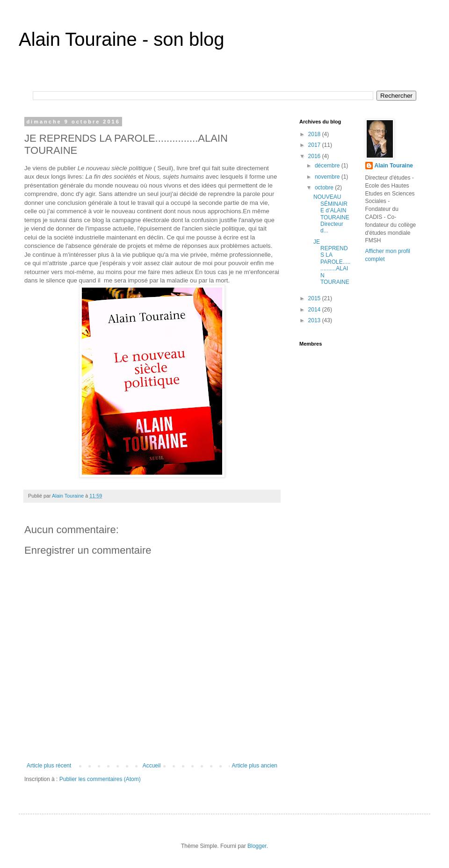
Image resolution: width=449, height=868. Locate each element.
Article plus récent (49, 766)
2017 (315, 145)
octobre (325, 188)
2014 (315, 310)
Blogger (257, 846)
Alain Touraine (394, 166)
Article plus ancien (255, 766)
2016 (315, 156)
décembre (328, 166)
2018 (315, 134)
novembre (328, 177)
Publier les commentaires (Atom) (100, 779)
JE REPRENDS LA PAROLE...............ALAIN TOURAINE (332, 262)
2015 (315, 298)
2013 (315, 320)
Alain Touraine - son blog (122, 39)
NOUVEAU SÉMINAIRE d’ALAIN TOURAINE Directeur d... (331, 214)
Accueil (152, 766)
